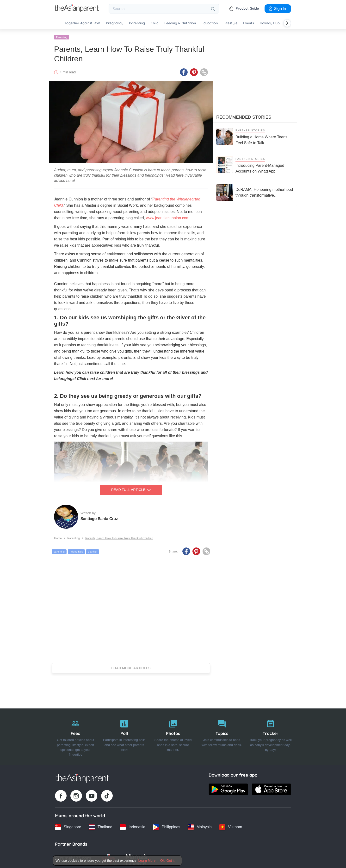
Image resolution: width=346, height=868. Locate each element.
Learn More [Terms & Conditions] (147, 861)
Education (210, 23)
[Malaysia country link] (200, 825)
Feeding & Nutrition (180, 23)
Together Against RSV (82, 23)
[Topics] (222, 735)
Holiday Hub (270, 23)
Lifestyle (230, 23)
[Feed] (76, 735)
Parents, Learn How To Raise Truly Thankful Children (119, 536)
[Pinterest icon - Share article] (194, 71)
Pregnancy (115, 23)
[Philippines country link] (167, 825)
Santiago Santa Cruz (99, 517)
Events (249, 23)
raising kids (76, 550)
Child (155, 23)
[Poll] (124, 735)
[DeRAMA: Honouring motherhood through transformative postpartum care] (255, 191)
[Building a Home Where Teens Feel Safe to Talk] (255, 135)
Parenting (137, 23)
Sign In (277, 8)
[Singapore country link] (68, 825)
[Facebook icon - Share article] (184, 71)
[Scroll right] (287, 23)
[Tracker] (270, 735)
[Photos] (173, 735)
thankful (93, 550)
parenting (59, 550)
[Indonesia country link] (133, 825)
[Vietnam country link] (231, 825)
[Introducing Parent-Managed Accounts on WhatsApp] (255, 163)
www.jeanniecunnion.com (168, 216)
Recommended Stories (244, 115)
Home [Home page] (58, 536)
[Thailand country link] (101, 825)
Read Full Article (131, 488)
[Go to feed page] (77, 11)
